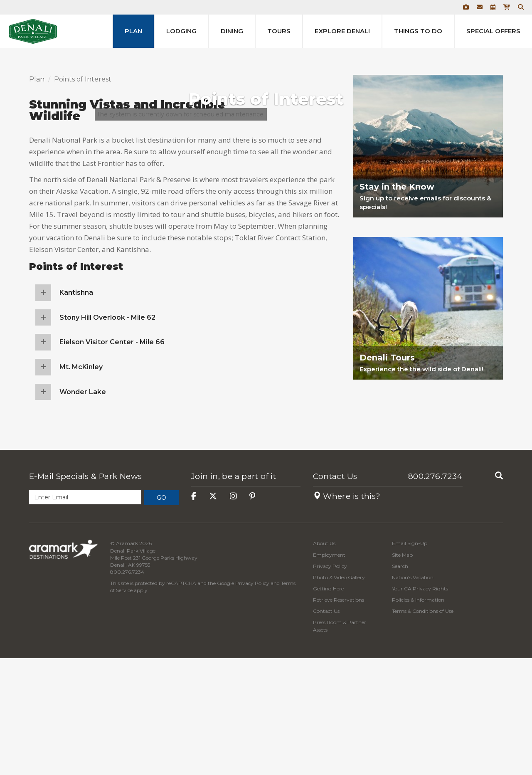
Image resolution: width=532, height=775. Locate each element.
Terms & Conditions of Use (423, 728)
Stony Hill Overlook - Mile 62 (107, 434)
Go (161, 615)
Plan (133, 31)
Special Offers (493, 31)
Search (400, 683)
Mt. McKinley (81, 484)
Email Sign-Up (410, 660)
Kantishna (76, 410)
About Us (324, 660)
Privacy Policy (252, 700)
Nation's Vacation (413, 694)
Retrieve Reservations (339, 717)
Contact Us (335, 594)
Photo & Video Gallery (339, 694)
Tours (279, 31)
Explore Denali (342, 31)
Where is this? (347, 613)
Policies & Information (418, 717)
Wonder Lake (83, 509)
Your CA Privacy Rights (420, 705)
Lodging (181, 31)
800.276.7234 (435, 594)
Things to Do (418, 31)
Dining (232, 31)
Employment (329, 672)
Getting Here (328, 705)
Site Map (402, 672)
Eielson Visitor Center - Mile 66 (112, 459)
